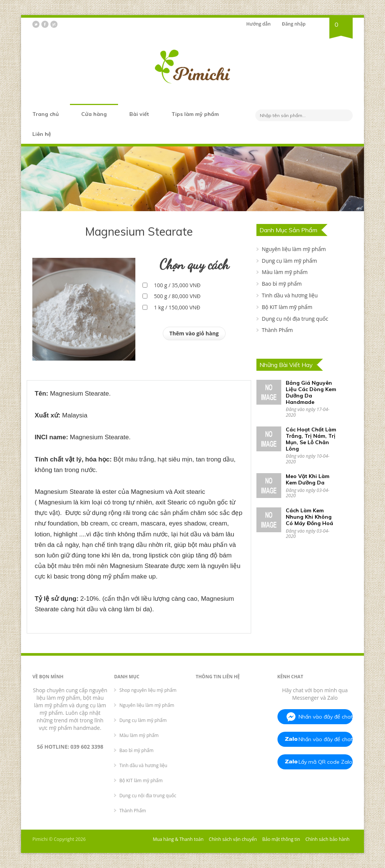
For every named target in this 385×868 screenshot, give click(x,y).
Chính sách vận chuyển (233, 839)
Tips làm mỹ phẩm (195, 114)
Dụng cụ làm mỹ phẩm (289, 261)
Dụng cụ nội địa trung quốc (295, 319)
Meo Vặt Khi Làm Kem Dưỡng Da (308, 479)
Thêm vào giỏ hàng (194, 333)
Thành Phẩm (277, 330)
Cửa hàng (94, 114)
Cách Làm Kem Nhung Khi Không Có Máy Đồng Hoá (309, 517)
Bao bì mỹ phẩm (282, 284)
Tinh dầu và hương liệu (290, 295)
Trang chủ (45, 114)
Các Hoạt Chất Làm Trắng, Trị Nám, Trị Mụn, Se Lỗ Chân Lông (311, 439)
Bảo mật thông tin (281, 839)
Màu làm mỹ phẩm (285, 272)
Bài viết (139, 114)
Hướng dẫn (258, 24)
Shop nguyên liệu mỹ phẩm (148, 690)
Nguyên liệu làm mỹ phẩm (294, 249)
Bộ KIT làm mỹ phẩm (287, 307)
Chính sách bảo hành (327, 839)
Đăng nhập (294, 24)
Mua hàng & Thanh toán (178, 839)
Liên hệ (42, 134)
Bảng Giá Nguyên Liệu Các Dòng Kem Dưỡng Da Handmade (311, 392)
